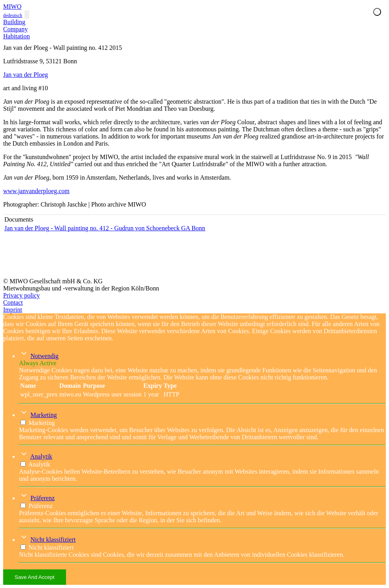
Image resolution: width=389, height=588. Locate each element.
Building (14, 22)
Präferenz (42, 498)
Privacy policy (22, 295)
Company (15, 29)
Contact (13, 303)
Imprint (13, 310)
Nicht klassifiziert (53, 540)
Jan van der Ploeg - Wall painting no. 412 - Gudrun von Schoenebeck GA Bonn (105, 228)
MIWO (12, 7)
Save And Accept (35, 577)
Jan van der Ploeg (25, 75)
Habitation (17, 36)
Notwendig (44, 356)
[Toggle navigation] (27, 14)
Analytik (41, 456)
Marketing (44, 415)
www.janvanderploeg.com (36, 191)
